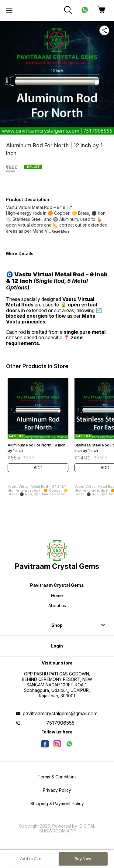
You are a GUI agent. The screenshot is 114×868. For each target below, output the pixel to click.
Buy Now (83, 859)
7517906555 (60, 723)
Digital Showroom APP (67, 828)
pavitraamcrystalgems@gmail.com (60, 713)
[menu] (9, 10)
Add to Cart (31, 859)
